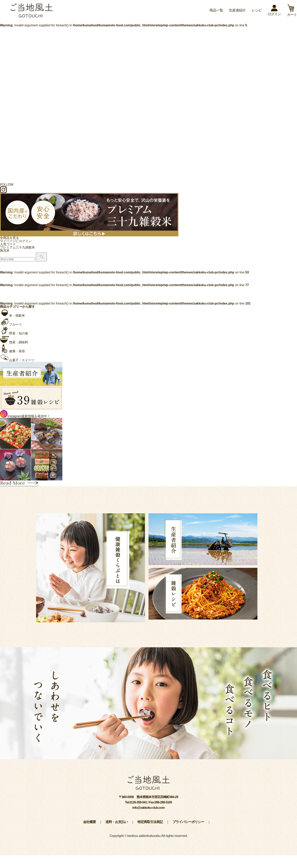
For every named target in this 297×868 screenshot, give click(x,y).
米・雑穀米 (12, 316)
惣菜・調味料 (14, 342)
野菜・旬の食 (14, 333)
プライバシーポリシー (188, 822)
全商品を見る (10, 238)
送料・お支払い (117, 822)
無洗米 (5, 251)
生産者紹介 (237, 10)
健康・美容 (12, 351)
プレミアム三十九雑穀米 (17, 247)
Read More (19, 483)
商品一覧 (216, 10)
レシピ (257, 10)
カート (292, 13)
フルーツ (11, 324)
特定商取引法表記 (150, 822)
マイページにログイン (16, 241)
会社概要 (89, 822)
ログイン (274, 12)
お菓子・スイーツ (17, 360)
